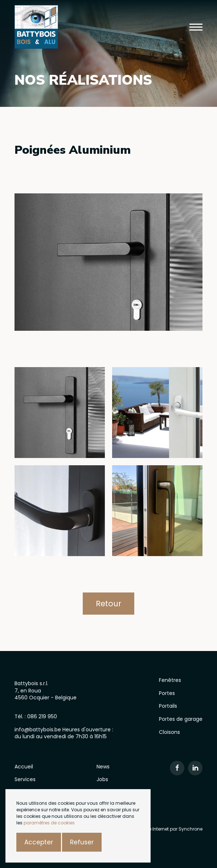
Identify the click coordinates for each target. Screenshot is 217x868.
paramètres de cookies (49, 823)
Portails (168, 706)
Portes (167, 693)
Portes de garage (181, 719)
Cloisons (169, 732)
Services (25, 779)
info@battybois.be (38, 730)
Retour (108, 604)
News (103, 767)
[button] (196, 27)
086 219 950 (42, 716)
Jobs (102, 779)
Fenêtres (170, 680)
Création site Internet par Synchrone (163, 829)
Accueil (24, 767)
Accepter (39, 842)
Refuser (82, 842)
